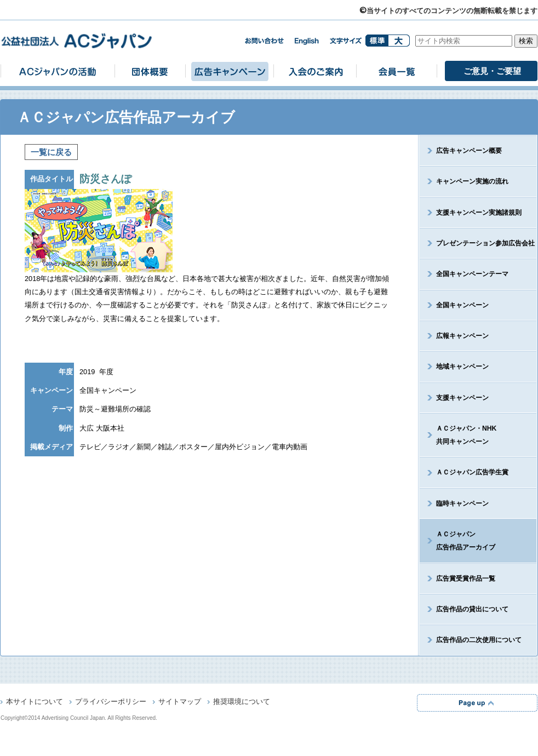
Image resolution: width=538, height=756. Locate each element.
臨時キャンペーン (462, 503)
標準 (377, 41)
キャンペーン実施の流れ (472, 181)
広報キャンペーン (462, 336)
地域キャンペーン (462, 366)
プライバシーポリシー (111, 702)
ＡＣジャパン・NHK (458, 435)
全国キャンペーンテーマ (472, 274)
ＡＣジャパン (457, 541)
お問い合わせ (264, 41)
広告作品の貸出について (472, 609)
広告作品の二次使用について (479, 640)
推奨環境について (242, 702)
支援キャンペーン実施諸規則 (479, 213)
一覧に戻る (51, 152)
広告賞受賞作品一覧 (466, 579)
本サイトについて (35, 702)
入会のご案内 (315, 71)
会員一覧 (397, 71)
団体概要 (150, 71)
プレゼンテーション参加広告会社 (485, 243)
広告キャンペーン (230, 71)
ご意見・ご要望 (492, 71)
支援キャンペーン (462, 398)
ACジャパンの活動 (58, 71)
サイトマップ (180, 702)
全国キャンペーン (462, 305)
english (307, 41)
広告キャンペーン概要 (469, 151)
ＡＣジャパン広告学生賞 (472, 472)
